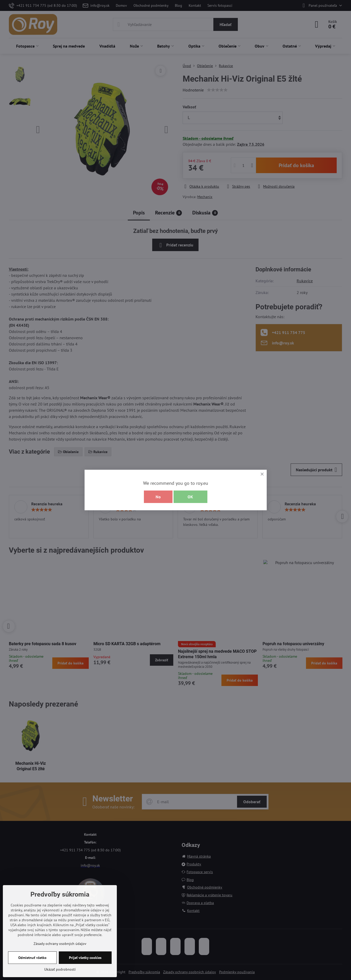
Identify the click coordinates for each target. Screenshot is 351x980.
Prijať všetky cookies (85, 958)
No (158, 497)
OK (190, 497)
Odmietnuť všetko (32, 958)
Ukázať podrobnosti (60, 969)
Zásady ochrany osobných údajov (60, 944)
